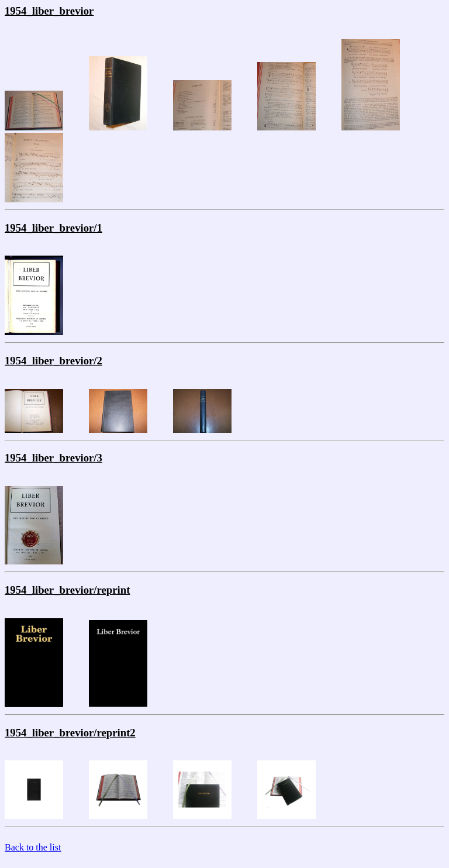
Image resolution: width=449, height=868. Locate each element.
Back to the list (33, 847)
